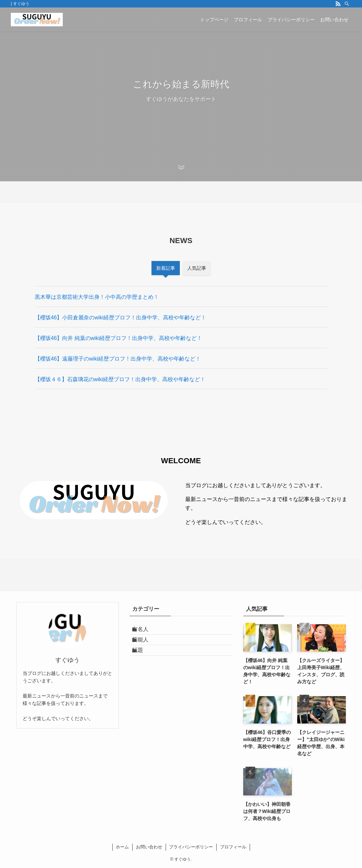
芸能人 (146, 648)
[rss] (338, 4)
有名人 (146, 632)
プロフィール (233, 847)
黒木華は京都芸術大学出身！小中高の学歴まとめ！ (97, 297)
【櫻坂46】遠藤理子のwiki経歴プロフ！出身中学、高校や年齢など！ (118, 359)
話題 (143, 664)
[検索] (347, 4)
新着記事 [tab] (166, 268)
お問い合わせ (149, 847)
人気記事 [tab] (197, 268)
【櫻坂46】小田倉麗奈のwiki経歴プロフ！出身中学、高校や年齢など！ (120, 318)
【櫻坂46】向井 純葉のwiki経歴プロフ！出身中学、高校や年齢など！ (119, 338)
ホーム (122, 847)
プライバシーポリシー (191, 847)
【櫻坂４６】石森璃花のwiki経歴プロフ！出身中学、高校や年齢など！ (120, 379)
